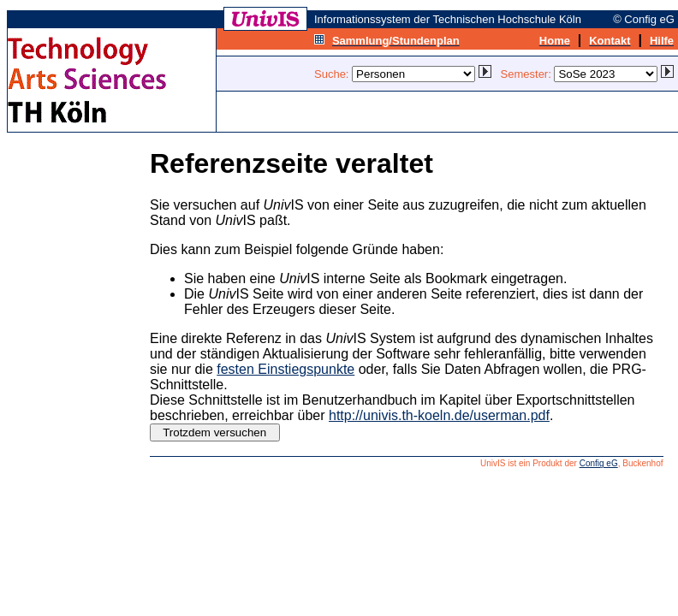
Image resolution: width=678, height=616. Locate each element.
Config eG (599, 463)
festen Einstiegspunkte (285, 369)
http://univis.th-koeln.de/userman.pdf (439, 415)
